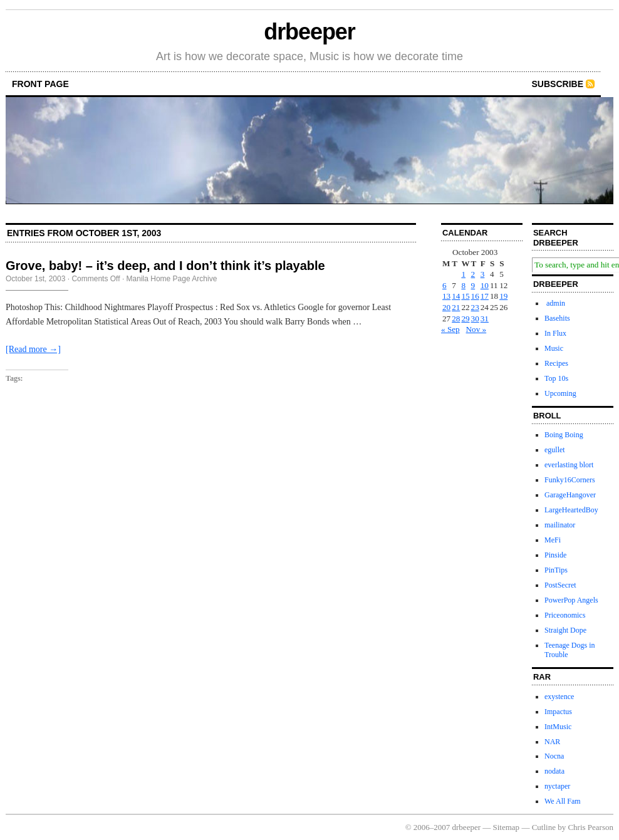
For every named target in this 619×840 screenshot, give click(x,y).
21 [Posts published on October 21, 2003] (456, 307)
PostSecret (560, 585)
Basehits (557, 318)
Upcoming (560, 393)
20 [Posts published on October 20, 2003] (446, 307)
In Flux (555, 333)
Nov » (476, 329)
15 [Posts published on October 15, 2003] (465, 296)
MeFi (553, 540)
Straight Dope (565, 630)
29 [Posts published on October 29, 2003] (465, 319)
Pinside (555, 555)
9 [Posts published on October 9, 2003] (473, 285)
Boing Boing (564, 435)
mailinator (560, 525)
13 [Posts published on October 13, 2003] (446, 296)
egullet (555, 450)
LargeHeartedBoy (571, 510)
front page (40, 84)
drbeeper (309, 32)
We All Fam (563, 801)
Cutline (544, 827)
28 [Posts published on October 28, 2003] (456, 319)
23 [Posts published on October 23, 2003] (475, 307)
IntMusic (558, 727)
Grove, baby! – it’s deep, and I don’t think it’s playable (165, 266)
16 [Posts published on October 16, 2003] (475, 296)
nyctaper (557, 786)
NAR (552, 742)
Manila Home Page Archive (172, 279)
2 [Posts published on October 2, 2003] (473, 274)
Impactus (558, 712)
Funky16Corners (570, 480)
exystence (559, 697)
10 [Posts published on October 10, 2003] (485, 285)
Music (554, 348)
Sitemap (507, 827)
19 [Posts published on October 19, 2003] (503, 296)
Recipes (556, 363)
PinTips (556, 570)
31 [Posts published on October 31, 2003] (485, 319)
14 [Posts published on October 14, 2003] (456, 296)
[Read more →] (33, 349)
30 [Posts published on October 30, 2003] (475, 319)
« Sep (450, 329)
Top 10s (556, 378)
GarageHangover (570, 495)
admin (555, 303)
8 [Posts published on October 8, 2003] (463, 285)
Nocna (554, 756)
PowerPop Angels (571, 600)
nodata (554, 771)
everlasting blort (569, 465)
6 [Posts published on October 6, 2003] (445, 285)
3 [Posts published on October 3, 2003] (483, 274)
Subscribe (558, 84)
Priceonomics (565, 615)
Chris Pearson (590, 827)
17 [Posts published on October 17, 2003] (485, 296)
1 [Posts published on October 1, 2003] (463, 274)
